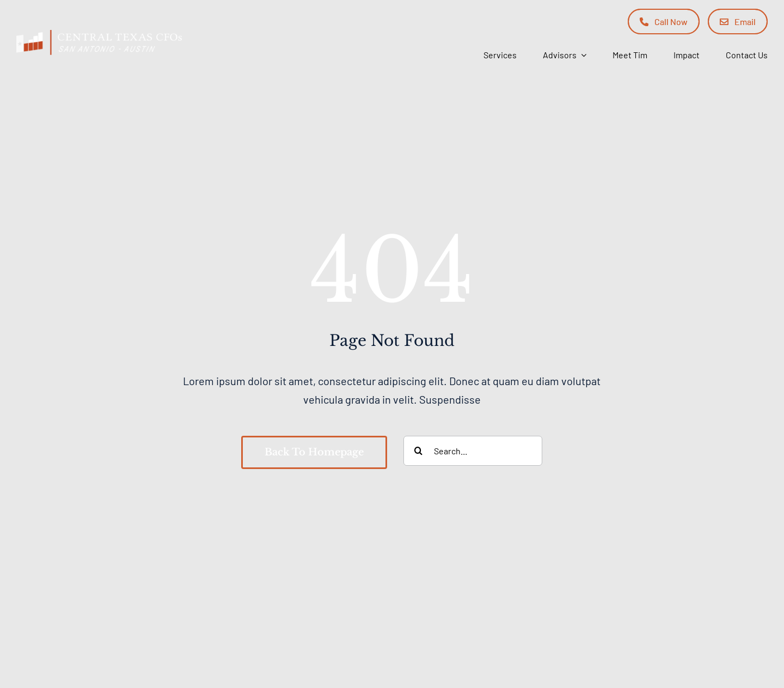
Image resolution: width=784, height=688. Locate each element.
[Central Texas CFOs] (99, 35)
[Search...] (473, 451)
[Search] (418, 451)
